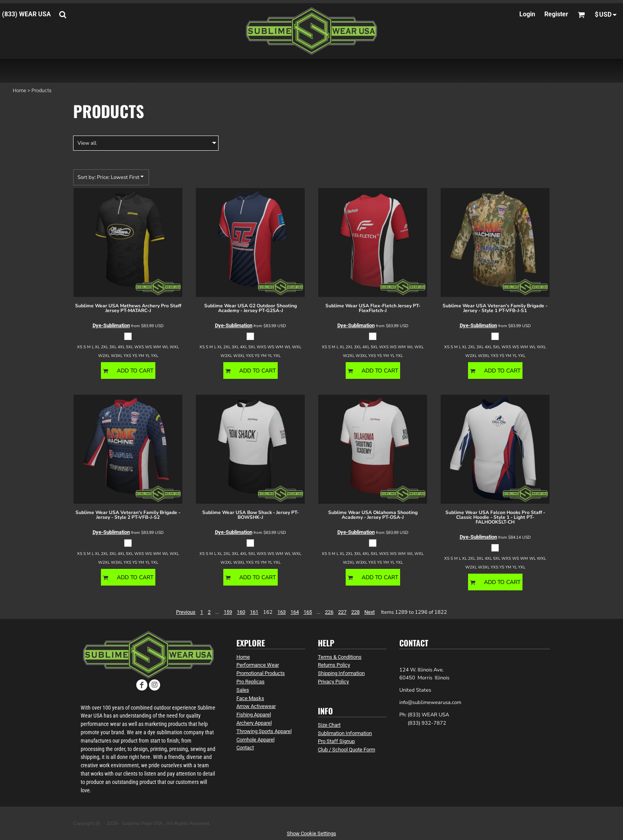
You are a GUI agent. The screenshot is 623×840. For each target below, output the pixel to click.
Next (370, 612)
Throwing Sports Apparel (264, 731)
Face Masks (250, 698)
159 (228, 612)
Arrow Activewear (256, 706)
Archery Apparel (254, 723)
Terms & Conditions (340, 657)
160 (241, 612)
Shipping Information (341, 673)
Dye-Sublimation (111, 325)
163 (282, 612)
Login (527, 14)
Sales (243, 690)
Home (19, 90)
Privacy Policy (333, 682)
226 (329, 612)
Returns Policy (334, 665)
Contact (245, 748)
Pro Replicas (251, 682)
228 (355, 612)
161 (254, 612)
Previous (186, 612)
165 (308, 612)
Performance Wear (258, 665)
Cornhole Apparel (255, 740)
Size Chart (329, 725)
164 (295, 612)
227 (342, 612)
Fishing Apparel (254, 715)
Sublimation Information (345, 733)
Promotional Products (261, 673)
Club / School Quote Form (346, 750)
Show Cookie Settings (311, 833)
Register (556, 14)
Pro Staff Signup (336, 741)
